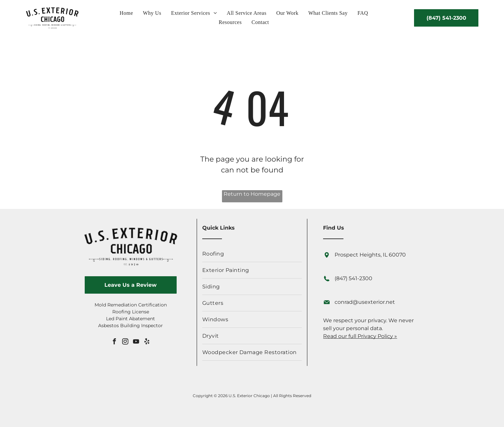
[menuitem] (126, 13)
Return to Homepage (252, 194)
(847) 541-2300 (353, 278)
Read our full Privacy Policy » (360, 336)
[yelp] (147, 342)
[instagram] (125, 342)
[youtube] (136, 342)
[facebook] (114, 342)
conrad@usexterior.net (365, 302)
